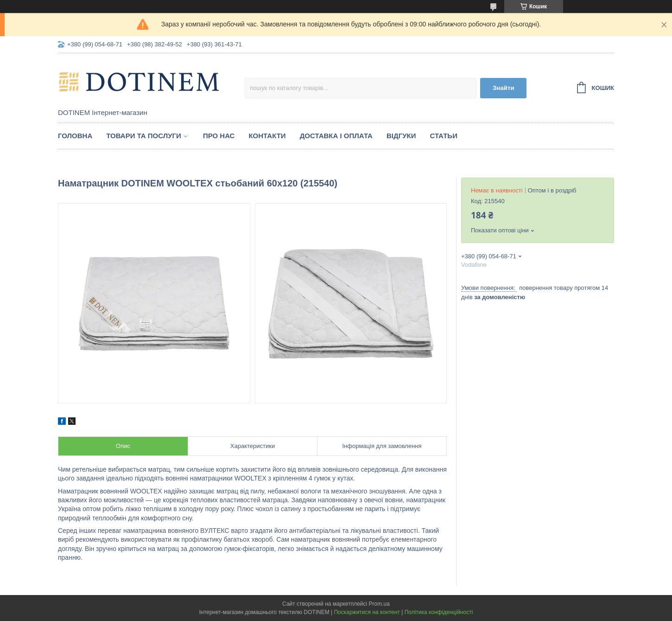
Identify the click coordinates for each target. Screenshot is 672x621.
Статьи (444, 136)
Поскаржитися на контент (367, 612)
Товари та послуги (144, 136)
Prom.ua (379, 604)
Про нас (219, 136)
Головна (75, 136)
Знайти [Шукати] (504, 88)
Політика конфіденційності (439, 612)
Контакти (267, 136)
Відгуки (401, 136)
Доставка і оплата (336, 136)
